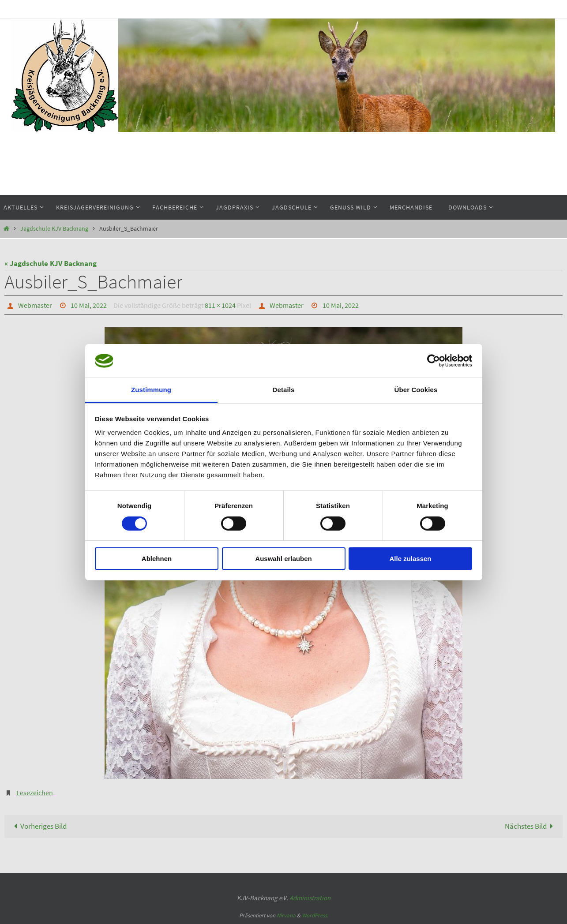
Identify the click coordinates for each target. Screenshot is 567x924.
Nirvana (286, 915)
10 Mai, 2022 (89, 305)
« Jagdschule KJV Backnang (51, 263)
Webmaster (35, 305)
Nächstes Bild (531, 826)
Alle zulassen (410, 559)
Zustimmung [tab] (151, 390)
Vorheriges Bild (39, 826)
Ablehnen (157, 559)
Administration (310, 898)
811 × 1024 (220, 305)
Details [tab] (284, 390)
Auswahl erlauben (283, 559)
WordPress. (315, 915)
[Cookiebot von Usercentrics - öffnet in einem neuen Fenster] (434, 361)
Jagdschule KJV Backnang (54, 229)
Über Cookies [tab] (416, 390)
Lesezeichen (35, 793)
